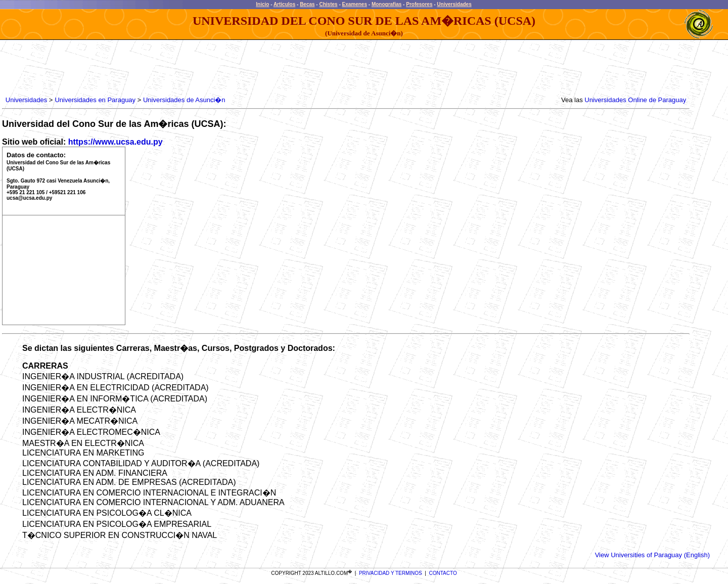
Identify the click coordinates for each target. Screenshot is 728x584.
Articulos (284, 4)
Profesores (419, 4)
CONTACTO (443, 573)
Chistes (328, 4)
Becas (307, 4)
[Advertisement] (188, 68)
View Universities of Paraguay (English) (652, 555)
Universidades (454, 4)
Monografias (386, 4)
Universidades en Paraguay (95, 100)
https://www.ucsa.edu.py (116, 142)
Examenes (355, 4)
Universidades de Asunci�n (184, 100)
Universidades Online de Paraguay (635, 100)
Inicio (262, 4)
